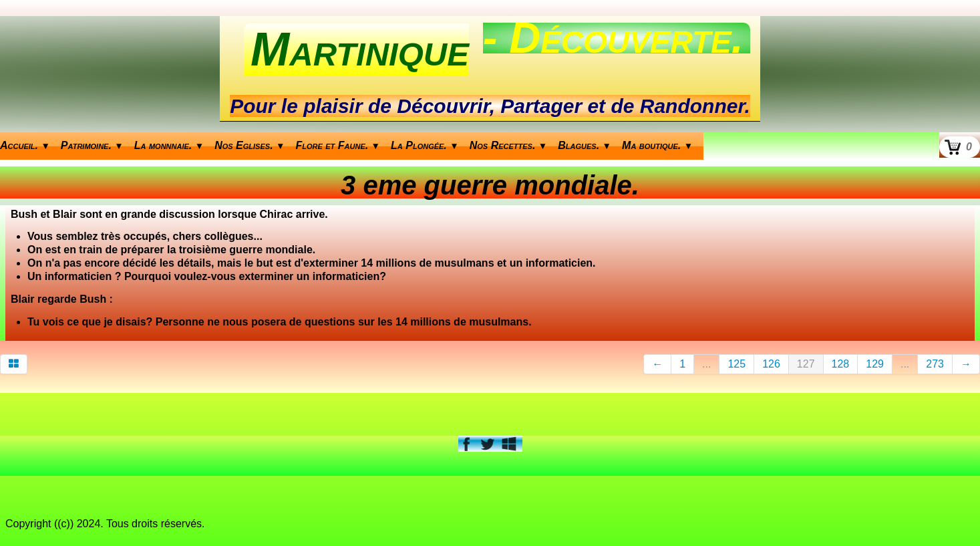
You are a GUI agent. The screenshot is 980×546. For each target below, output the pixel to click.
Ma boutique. (657, 145)
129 (875, 364)
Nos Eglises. (250, 145)
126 (771, 364)
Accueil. (25, 145)
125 (737, 364)
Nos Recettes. (509, 145)
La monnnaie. (169, 145)
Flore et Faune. (338, 145)
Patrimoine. (92, 145)
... (706, 364)
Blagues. (585, 145)
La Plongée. (425, 145)
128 (841, 364)
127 (806, 364)
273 (935, 364)
